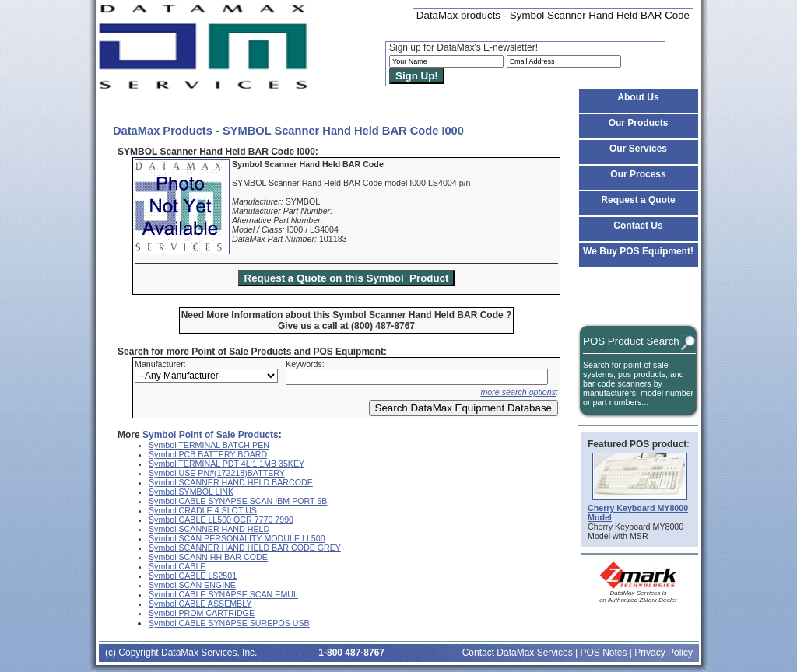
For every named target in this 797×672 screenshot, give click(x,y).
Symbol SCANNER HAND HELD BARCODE (231, 482)
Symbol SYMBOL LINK (191, 492)
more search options (518, 392)
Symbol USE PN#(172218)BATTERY (217, 473)
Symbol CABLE (177, 566)
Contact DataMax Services (518, 653)
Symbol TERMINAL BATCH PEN (209, 445)
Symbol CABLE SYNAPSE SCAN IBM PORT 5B (238, 501)
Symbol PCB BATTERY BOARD (208, 454)
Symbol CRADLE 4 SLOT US (203, 510)
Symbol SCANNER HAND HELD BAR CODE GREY (245, 548)
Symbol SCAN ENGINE (192, 585)
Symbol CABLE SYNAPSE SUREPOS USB (229, 623)
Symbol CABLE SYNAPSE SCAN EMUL (223, 594)
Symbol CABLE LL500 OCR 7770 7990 (221, 520)
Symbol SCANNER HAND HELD (209, 529)
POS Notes (603, 653)
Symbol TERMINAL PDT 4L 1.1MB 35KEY (226, 464)
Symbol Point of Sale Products (211, 435)
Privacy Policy (664, 653)
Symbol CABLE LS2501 (193, 576)
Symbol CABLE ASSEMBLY (200, 604)
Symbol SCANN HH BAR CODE (208, 557)
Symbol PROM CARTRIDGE (202, 613)
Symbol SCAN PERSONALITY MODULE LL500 (237, 538)
